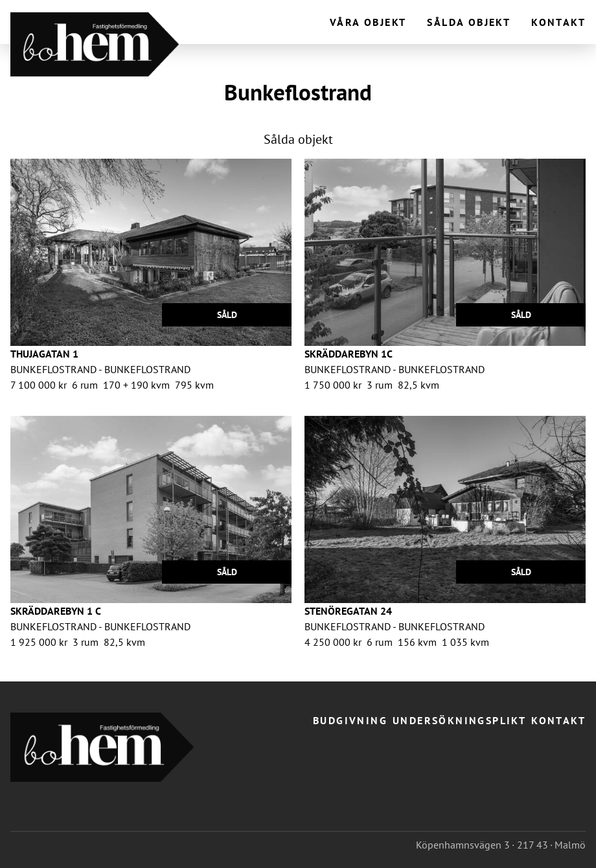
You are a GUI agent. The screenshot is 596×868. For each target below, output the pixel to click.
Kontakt (558, 22)
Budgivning (350, 720)
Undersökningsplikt (459, 720)
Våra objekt (368, 22)
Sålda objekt (469, 22)
